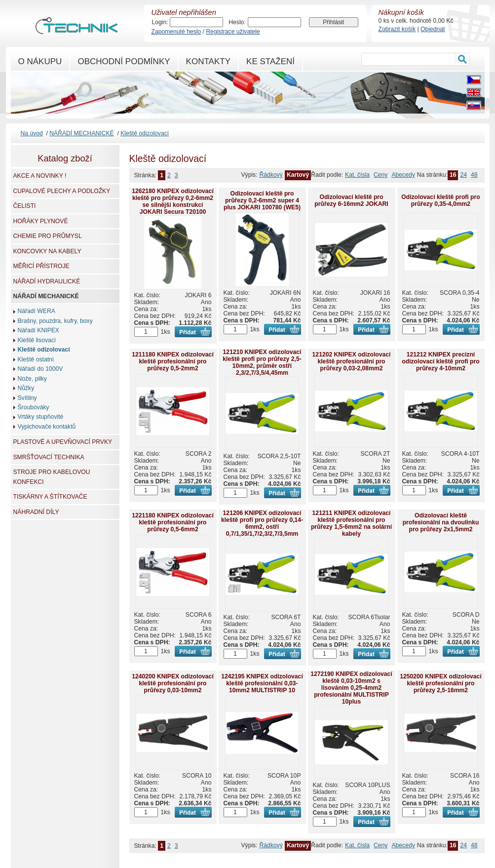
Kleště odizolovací (145, 133)
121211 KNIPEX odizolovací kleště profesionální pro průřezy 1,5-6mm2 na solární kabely (351, 523)
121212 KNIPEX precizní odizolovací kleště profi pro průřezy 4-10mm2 (440, 361)
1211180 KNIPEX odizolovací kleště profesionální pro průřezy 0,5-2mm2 (173, 361)
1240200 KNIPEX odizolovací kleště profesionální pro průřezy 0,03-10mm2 (173, 683)
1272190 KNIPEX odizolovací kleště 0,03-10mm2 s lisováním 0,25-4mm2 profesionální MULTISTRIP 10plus (351, 688)
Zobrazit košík (397, 29)
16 (453, 175)
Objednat (433, 29)
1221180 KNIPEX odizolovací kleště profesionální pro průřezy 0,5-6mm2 (173, 522)
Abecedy (403, 175)
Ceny (381, 175)
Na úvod (32, 133)
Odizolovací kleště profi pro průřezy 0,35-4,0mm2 (440, 200)
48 (474, 175)
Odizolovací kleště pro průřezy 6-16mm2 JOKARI (351, 200)
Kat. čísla (357, 175)
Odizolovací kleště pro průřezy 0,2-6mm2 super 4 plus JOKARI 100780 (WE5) (262, 200)
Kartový (298, 175)
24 (463, 175)
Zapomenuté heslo (176, 32)
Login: (160, 22)
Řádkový (271, 175)
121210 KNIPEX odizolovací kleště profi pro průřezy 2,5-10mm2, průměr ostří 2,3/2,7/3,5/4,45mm (262, 362)
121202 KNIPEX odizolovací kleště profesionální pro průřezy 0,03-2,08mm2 (352, 361)
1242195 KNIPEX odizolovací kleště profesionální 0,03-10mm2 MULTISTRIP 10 (262, 683)
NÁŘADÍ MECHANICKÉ (81, 133)
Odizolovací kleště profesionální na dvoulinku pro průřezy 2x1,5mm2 (441, 522)
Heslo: (237, 22)
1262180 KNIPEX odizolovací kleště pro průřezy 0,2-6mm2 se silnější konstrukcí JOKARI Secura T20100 (173, 201)
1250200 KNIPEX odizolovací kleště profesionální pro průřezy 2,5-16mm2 (441, 683)
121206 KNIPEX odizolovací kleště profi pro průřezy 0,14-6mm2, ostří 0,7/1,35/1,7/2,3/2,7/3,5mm (262, 523)
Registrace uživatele (233, 32)
